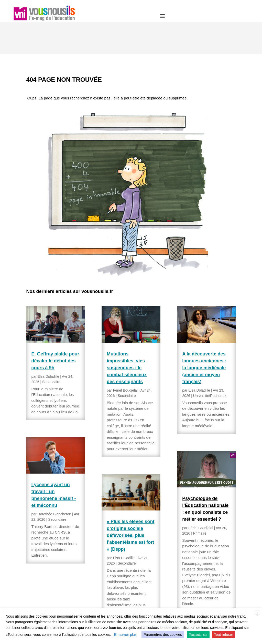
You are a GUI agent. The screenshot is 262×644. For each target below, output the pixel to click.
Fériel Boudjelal (125, 358)
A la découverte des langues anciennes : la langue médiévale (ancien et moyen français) (204, 335)
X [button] (257, 613)
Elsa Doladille (48, 344)
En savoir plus (125, 635)
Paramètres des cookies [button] (163, 635)
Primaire (200, 501)
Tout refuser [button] (224, 635)
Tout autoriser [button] (198, 635)
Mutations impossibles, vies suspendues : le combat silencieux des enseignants (127, 335)
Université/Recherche (210, 363)
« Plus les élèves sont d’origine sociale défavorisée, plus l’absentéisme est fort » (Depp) (130, 503)
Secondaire (51, 349)
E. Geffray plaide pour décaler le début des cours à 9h (55, 328)
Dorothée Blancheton (54, 482)
